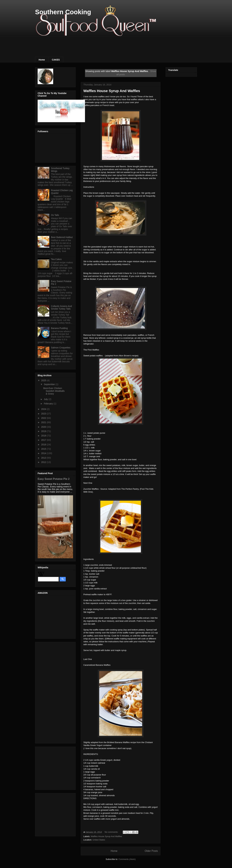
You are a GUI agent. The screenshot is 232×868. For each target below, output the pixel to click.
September (50, 384)
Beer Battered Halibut (62, 237)
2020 (44, 427)
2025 (44, 380)
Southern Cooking (63, 12)
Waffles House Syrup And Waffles (112, 91)
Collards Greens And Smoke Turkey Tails (61, 308)
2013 (44, 458)
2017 (44, 440)
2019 (44, 431)
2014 (44, 453)
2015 (44, 449)
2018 (44, 436)
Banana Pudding (59, 328)
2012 (44, 462)
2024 (44, 409)
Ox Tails (55, 215)
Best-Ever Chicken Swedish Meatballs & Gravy (54, 391)
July (46, 399)
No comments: (112, 832)
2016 (44, 445)
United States (99, 840)
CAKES (56, 60)
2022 (44, 418)
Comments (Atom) (127, 859)
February (49, 404)
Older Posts (151, 851)
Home (42, 60)
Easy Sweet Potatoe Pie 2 (54, 479)
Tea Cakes (56, 259)
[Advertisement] (94, 44)
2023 (44, 414)
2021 (44, 422)
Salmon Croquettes (61, 348)
